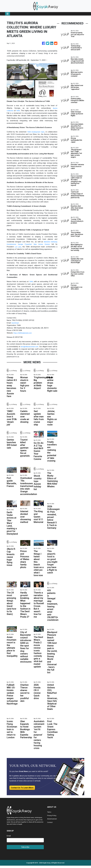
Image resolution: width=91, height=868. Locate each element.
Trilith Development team (36, 132)
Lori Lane (18, 247)
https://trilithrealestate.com (23, 333)
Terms (50, 814)
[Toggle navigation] (8, 14)
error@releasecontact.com (31, 347)
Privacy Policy (52, 818)
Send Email (16, 323)
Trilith (19, 111)
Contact (50, 825)
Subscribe (25, 849)
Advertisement (53, 821)
